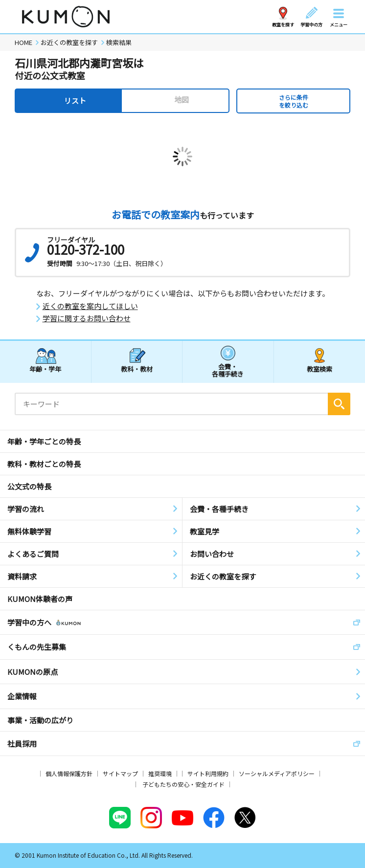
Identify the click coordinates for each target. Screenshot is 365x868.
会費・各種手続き (228, 370)
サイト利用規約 (208, 773)
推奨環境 (160, 773)
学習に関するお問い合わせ (87, 318)
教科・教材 (137, 369)
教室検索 (319, 369)
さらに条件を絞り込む (294, 101)
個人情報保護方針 (69, 773)
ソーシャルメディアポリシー (277, 773)
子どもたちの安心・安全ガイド (183, 784)
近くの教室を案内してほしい (90, 306)
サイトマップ (120, 773)
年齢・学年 (45, 369)
